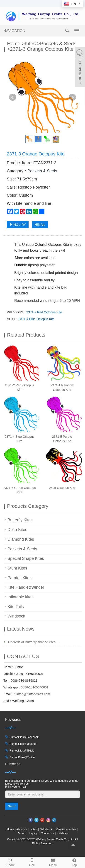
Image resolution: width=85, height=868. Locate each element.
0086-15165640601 (35, 687)
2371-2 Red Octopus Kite (44, 312)
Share (11, 862)
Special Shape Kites (26, 558)
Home (14, 44)
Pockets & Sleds (58, 44)
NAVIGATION (14, 31)
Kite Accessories (66, 829)
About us (21, 829)
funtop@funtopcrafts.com (32, 694)
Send (12, 806)
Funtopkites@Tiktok (22, 751)
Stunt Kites (17, 568)
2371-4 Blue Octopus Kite (36, 319)
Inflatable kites (21, 597)
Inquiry (33, 833)
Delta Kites (17, 530)
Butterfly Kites (20, 520)
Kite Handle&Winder (26, 587)
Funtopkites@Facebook (24, 737)
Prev (13, 97)
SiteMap (63, 833)
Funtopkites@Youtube (23, 744)
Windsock (16, 616)
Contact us (47, 833)
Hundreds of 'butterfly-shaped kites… (33, 642)
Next (72, 97)
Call (32, 862)
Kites (30, 44)
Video (22, 833)
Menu (53, 862)
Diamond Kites (21, 539)
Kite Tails (16, 607)
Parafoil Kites (19, 578)
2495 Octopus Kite (62, 488)
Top (74, 862)
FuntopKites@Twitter (22, 757)
